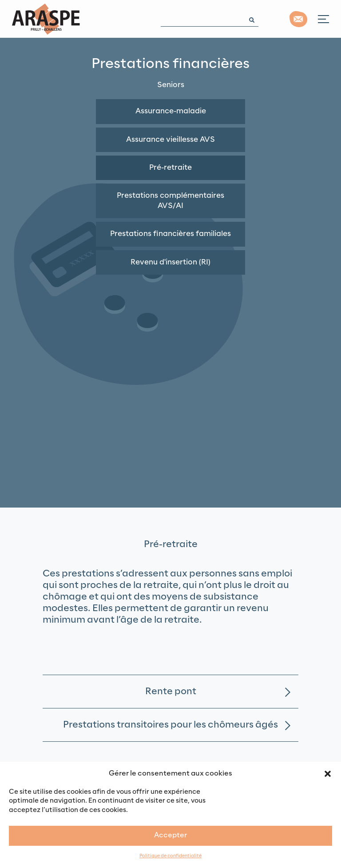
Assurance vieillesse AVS (170, 140)
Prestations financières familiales (170, 234)
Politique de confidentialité (170, 856)
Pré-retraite (170, 168)
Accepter (170, 835)
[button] (328, 773)
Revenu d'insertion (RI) (170, 262)
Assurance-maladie (171, 111)
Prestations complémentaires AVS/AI (170, 201)
